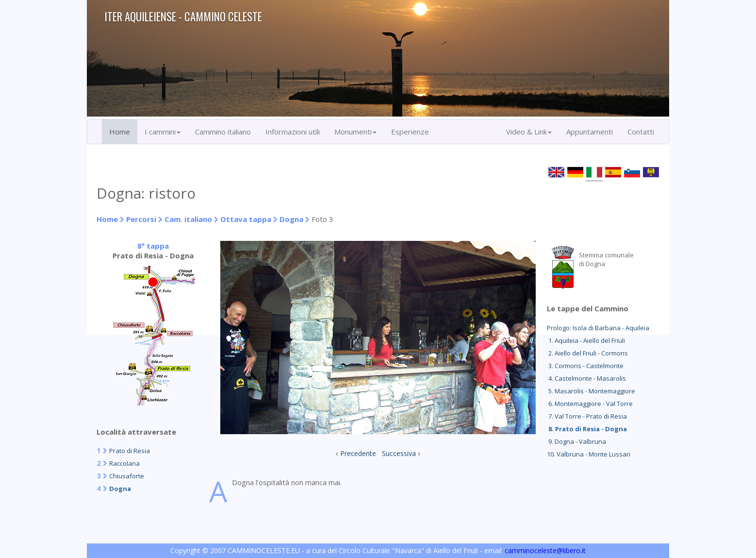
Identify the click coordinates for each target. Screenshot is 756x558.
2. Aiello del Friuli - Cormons (587, 353)
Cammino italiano (223, 132)
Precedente (358, 453)
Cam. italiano (188, 219)
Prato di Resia (130, 451)
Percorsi (141, 219)
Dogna (291, 219)
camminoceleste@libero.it (545, 550)
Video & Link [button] (529, 132)
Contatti (641, 132)
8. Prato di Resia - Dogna (587, 429)
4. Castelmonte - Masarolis (586, 378)
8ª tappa (153, 246)
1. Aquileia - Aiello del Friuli (586, 340)
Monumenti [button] (355, 132)
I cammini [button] (163, 132)
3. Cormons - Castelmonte (585, 366)
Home (120, 132)
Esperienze (410, 132)
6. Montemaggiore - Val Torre (590, 404)
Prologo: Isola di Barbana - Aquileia (598, 328)
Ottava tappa (246, 219)
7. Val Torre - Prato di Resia (587, 416)
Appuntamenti (590, 132)
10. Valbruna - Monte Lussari (589, 454)
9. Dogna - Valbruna (576, 441)
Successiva (399, 453)
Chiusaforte (127, 476)
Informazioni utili (293, 132)
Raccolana (124, 463)
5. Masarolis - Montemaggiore (591, 391)
